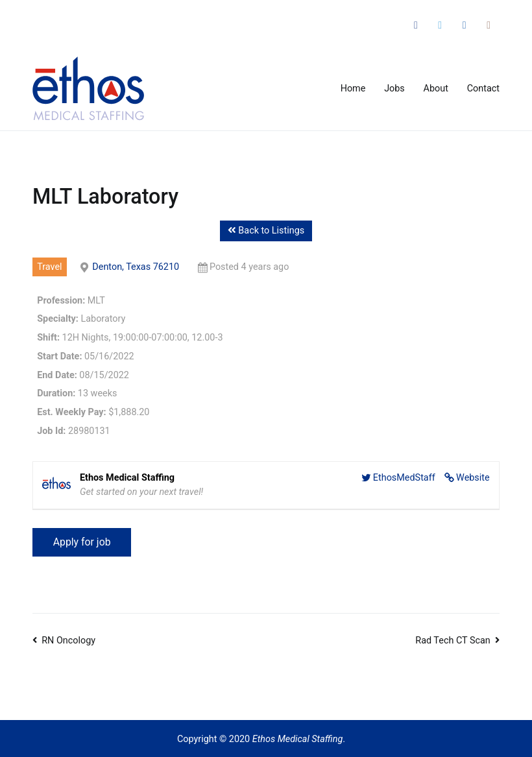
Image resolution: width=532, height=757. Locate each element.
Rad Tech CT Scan (453, 641)
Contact (483, 89)
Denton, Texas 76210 (136, 267)
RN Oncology (68, 641)
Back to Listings (266, 231)
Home (353, 89)
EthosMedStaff (404, 478)
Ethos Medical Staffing (298, 739)
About (436, 89)
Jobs (394, 89)
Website (473, 478)
